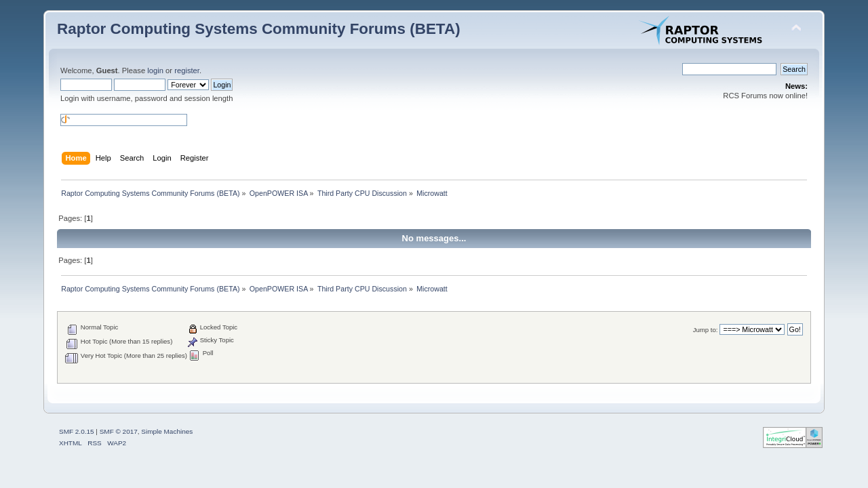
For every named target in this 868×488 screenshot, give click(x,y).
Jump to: (706, 330)
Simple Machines (167, 431)
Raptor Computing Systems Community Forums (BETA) (259, 29)
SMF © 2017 (119, 431)
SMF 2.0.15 (77, 431)
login (155, 70)
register (187, 70)
